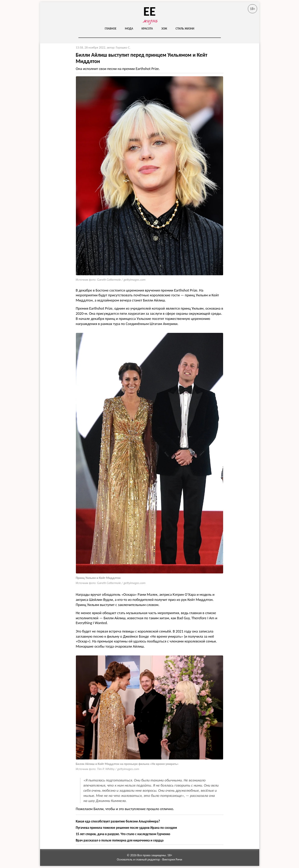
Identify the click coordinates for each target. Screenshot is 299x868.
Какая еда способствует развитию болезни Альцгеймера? (118, 821)
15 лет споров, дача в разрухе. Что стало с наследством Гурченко (123, 834)
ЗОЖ (164, 29)
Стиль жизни (185, 29)
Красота (147, 29)
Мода (129, 29)
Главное (111, 29)
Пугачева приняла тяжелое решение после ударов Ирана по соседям (126, 828)
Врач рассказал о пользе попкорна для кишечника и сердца (120, 840)
